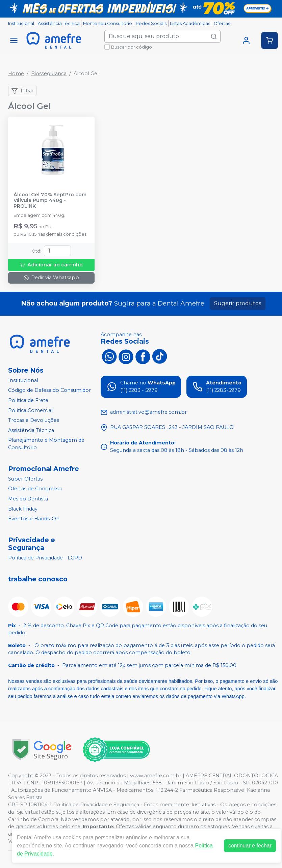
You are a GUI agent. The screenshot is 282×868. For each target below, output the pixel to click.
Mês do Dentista (28, 499)
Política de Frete (28, 400)
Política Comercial (30, 410)
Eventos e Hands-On (34, 519)
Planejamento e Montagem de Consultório (46, 444)
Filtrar (22, 91)
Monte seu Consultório (108, 23)
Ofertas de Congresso (35, 489)
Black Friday (23, 509)
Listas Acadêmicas (190, 23)
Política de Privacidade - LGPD (45, 558)
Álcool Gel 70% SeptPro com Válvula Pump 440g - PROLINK (50, 201)
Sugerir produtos (238, 303)
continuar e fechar (250, 846)
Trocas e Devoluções (34, 420)
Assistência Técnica (59, 23)
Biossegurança (49, 74)
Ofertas (222, 23)
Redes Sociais (151, 23)
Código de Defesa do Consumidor (49, 390)
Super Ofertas (25, 479)
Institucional (21, 23)
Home (16, 74)
